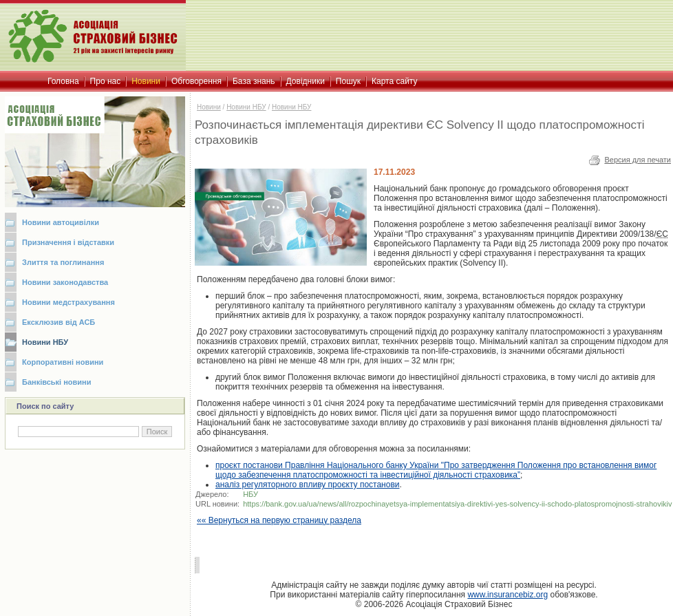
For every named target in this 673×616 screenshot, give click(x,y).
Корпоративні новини (63, 362)
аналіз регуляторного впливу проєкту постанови (308, 485)
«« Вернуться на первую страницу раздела (279, 520)
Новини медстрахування (68, 302)
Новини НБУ (45, 342)
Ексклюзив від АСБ (58, 322)
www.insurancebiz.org (508, 595)
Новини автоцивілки (61, 222)
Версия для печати (638, 160)
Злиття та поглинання (63, 262)
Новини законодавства (65, 282)
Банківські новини (57, 382)
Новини (209, 107)
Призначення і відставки (68, 242)
